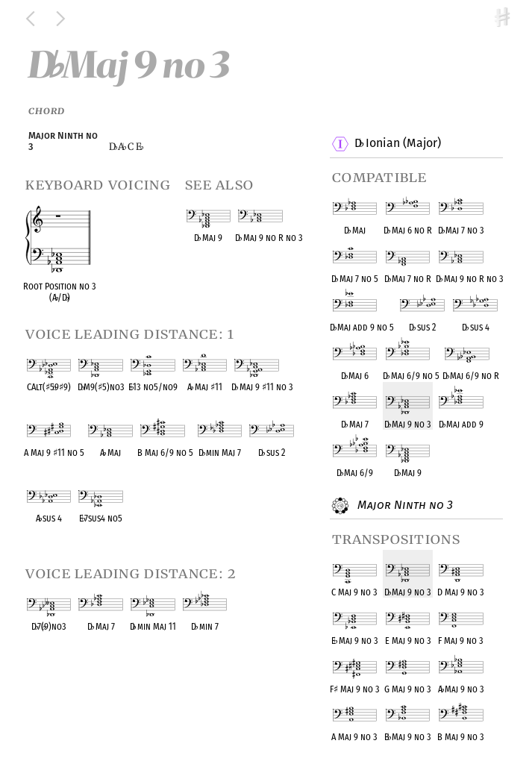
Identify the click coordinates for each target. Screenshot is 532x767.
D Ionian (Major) (398, 144)
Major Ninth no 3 (403, 506)
